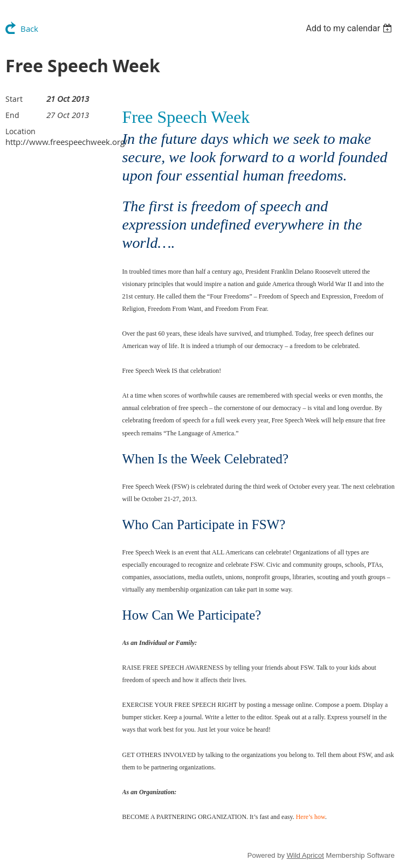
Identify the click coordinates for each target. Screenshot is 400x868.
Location (20, 131)
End (12, 115)
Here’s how (311, 817)
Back (29, 29)
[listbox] (350, 28)
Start (14, 99)
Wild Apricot (305, 855)
